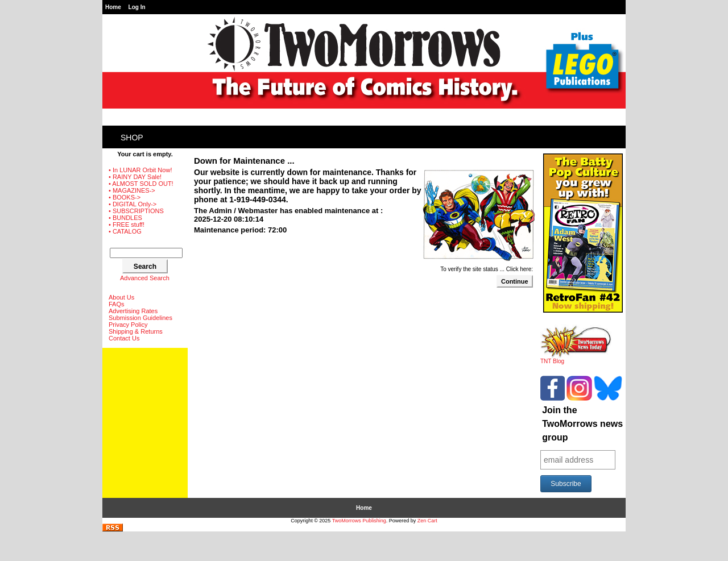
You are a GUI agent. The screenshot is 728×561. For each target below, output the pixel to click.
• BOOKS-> (125, 197)
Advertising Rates (133, 311)
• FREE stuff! (127, 225)
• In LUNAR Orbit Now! (140, 170)
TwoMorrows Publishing (359, 521)
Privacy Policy (128, 325)
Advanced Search (145, 278)
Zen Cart (427, 521)
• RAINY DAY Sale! (135, 177)
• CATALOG (125, 231)
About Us (121, 297)
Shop (132, 138)
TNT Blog (576, 359)
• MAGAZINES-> (132, 190)
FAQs (117, 304)
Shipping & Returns (136, 331)
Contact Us (124, 338)
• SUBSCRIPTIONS (136, 211)
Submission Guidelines (140, 318)
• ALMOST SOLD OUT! (141, 184)
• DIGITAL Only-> (133, 204)
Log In (137, 7)
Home (113, 7)
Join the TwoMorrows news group (582, 424)
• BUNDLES (125, 218)
